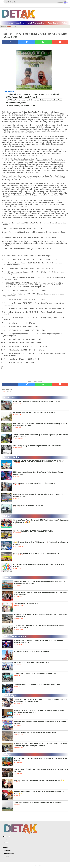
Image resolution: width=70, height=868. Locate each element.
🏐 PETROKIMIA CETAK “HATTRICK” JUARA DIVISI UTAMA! (33, 531)
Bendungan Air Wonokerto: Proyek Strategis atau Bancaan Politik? (35, 732)
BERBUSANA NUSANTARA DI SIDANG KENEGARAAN (31, 651)
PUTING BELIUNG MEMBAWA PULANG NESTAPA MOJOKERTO (34, 413)
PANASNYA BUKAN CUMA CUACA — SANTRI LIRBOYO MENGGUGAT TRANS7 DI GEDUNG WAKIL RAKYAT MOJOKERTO (40, 700)
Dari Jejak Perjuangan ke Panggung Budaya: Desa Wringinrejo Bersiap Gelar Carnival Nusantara (40, 759)
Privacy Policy (7, 850)
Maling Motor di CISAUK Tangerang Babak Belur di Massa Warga (34, 483)
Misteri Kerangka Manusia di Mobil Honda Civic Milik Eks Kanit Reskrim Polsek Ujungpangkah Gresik (38, 495)
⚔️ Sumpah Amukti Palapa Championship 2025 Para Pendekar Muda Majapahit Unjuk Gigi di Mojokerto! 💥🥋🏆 (41, 521)
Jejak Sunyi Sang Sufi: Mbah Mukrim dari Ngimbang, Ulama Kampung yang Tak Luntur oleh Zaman (41, 770)
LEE (32, 865)
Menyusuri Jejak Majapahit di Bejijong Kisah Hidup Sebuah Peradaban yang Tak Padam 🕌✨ (39, 793)
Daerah (10, 23)
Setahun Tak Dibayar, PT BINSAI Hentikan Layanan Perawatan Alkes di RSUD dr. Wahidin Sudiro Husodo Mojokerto (40, 582)
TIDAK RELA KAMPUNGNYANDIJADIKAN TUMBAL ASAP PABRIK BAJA (37, 685)
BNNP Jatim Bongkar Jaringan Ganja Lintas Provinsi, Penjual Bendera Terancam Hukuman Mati (39, 473)
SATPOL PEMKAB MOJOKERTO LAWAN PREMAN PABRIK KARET (35, 674)
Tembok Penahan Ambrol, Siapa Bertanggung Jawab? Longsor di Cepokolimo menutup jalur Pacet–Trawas (41, 436)
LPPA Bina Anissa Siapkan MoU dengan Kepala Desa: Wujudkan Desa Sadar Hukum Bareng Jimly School (40, 594)
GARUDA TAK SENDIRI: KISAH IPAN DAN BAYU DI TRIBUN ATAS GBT (36, 553)
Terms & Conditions (9, 853)
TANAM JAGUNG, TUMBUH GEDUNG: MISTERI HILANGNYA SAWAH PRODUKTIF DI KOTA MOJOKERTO (40, 627)
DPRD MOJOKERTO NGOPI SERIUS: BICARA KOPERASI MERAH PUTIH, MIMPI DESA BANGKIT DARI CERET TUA (40, 711)
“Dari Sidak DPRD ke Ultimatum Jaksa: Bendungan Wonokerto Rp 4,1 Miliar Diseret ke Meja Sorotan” (40, 616)
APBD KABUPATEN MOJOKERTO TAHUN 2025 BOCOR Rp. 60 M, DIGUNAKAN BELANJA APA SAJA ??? (40, 641)
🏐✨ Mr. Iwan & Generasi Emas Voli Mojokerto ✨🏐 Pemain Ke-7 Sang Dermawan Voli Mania (41, 543)
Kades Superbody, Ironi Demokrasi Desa (22, 106)
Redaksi (6, 840)
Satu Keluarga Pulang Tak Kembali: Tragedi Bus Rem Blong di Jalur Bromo (37, 446)
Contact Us (7, 843)
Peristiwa (20, 23)
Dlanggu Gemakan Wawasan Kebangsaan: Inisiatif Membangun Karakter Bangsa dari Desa (40, 722)
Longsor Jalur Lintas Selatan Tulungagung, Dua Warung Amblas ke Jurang (37, 401)
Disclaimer (7, 856)
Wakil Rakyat (53, 23)
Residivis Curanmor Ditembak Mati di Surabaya (28, 505)
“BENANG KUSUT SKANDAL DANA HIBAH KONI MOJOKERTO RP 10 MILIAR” (39, 461)
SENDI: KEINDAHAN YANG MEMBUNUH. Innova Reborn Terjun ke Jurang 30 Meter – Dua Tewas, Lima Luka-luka (41, 425)
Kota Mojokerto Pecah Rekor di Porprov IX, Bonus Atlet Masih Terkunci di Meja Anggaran (39, 565)
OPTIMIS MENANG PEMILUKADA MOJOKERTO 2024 (31, 662)
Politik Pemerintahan (36, 23)
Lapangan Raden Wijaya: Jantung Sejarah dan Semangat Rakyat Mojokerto (38, 802)
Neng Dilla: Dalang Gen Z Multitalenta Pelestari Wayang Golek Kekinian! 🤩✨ (39, 780)
